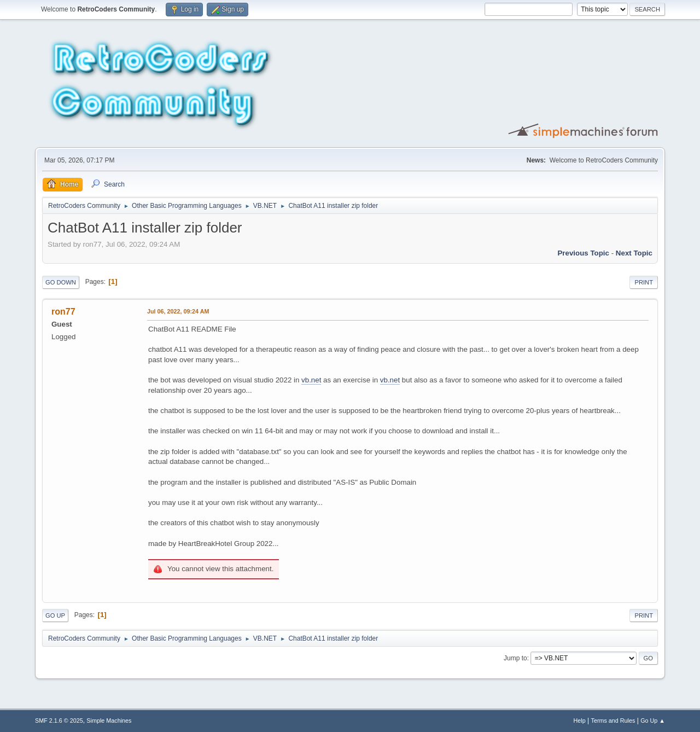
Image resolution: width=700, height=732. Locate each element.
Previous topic (583, 253)
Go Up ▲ (653, 721)
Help (580, 721)
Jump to (515, 658)
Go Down (61, 282)
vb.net (311, 380)
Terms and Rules (613, 721)
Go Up (55, 615)
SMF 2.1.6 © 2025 (59, 721)
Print (644, 282)
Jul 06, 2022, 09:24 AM (178, 311)
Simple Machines (109, 721)
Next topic (634, 253)
